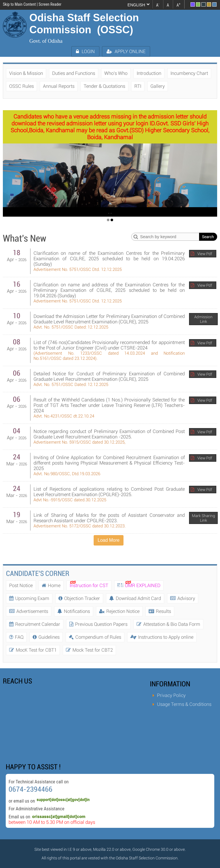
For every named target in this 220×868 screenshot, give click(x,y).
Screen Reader (50, 4)
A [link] (158, 5)
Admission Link (203, 319)
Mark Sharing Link (204, 518)
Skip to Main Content (19, 4)
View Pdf (205, 254)
